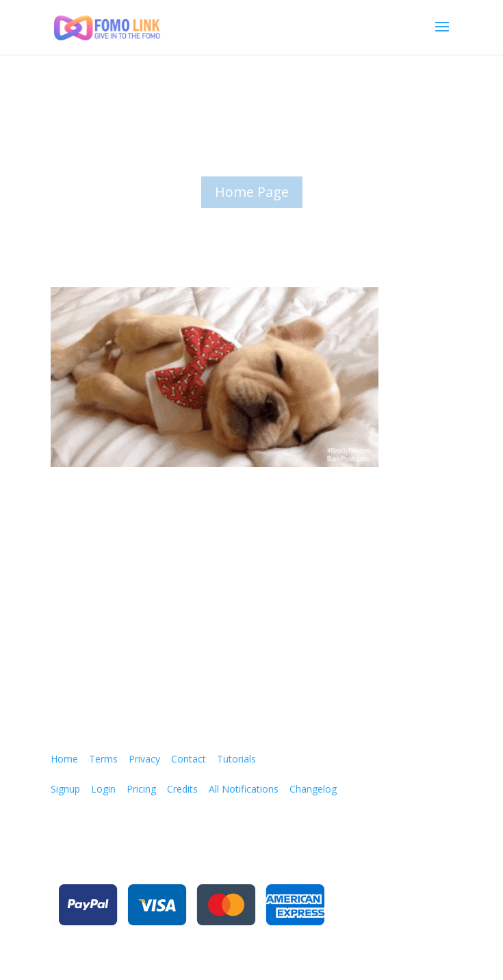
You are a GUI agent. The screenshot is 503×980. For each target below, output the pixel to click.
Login (103, 789)
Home (64, 759)
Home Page (252, 192)
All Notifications (244, 789)
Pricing (141, 789)
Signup (65, 789)
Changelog (313, 789)
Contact (189, 759)
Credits (182, 789)
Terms (103, 759)
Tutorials (236, 759)
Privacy (144, 759)
